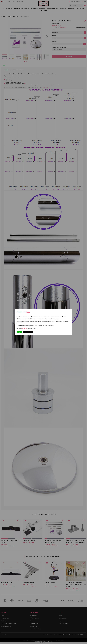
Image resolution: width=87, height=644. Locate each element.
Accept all (19, 332)
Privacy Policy (25, 328)
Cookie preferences (28, 332)
